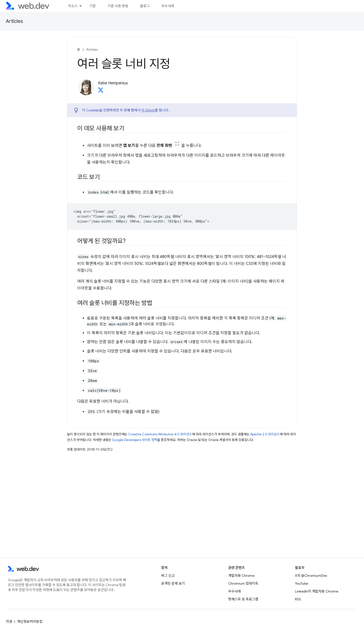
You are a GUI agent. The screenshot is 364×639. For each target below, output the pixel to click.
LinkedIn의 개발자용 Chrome (317, 591)
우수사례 (168, 6)
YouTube (301, 583)
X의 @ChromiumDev (311, 576)
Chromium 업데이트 (243, 583)
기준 (93, 6)
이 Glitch (148, 110)
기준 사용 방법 (118, 6)
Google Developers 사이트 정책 (135, 440)
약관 (9, 622)
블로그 (145, 6)
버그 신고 (168, 576)
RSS (298, 599)
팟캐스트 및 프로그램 (243, 599)
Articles (14, 21)
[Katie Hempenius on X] (101, 91)
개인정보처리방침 (30, 622)
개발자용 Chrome (241, 576)
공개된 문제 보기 (173, 583)
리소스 (73, 6)
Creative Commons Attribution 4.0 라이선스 (160, 434)
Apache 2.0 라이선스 (265, 434)
